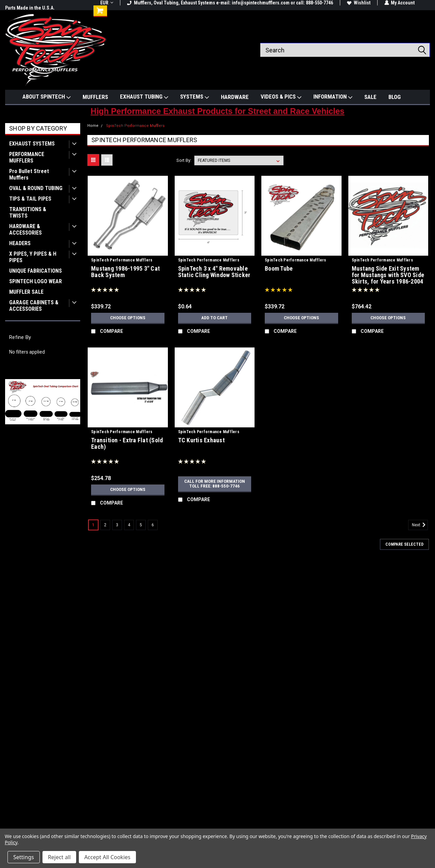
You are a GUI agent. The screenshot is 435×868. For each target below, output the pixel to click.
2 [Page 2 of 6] (105, 525)
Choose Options (128, 318)
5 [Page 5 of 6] (141, 525)
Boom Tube (279, 269)
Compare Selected (404, 544)
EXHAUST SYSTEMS (32, 144)
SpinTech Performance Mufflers (135, 126)
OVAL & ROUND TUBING (36, 188)
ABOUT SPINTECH (47, 97)
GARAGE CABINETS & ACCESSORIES (34, 306)
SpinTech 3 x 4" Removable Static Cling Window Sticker (214, 272)
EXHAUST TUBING (144, 97)
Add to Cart (215, 318)
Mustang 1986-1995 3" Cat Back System (125, 272)
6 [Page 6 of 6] (153, 525)
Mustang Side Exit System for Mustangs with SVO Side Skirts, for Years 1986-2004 (388, 275)
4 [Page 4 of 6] (129, 525)
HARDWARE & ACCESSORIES (25, 229)
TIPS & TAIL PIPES (30, 199)
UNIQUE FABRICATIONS (36, 271)
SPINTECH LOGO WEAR (36, 281)
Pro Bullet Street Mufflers (29, 174)
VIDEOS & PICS (281, 97)
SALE (370, 97)
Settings (24, 857)
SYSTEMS (195, 97)
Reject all (59, 857)
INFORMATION (333, 97)
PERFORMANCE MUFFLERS (27, 157)
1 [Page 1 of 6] (93, 525)
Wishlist (359, 3)
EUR (107, 3)
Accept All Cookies (107, 857)
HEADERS (20, 243)
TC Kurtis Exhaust (201, 440)
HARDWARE (235, 97)
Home (93, 126)
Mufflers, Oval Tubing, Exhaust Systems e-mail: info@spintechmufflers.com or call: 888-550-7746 (230, 3)
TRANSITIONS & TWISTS (28, 212)
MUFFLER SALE (26, 292)
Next (420, 525)
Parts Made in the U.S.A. (30, 8)
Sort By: (184, 160)
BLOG (395, 97)
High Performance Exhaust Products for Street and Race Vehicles (218, 111)
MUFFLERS (95, 97)
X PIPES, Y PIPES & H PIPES (33, 257)
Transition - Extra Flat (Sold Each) (127, 444)
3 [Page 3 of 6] (117, 525)
